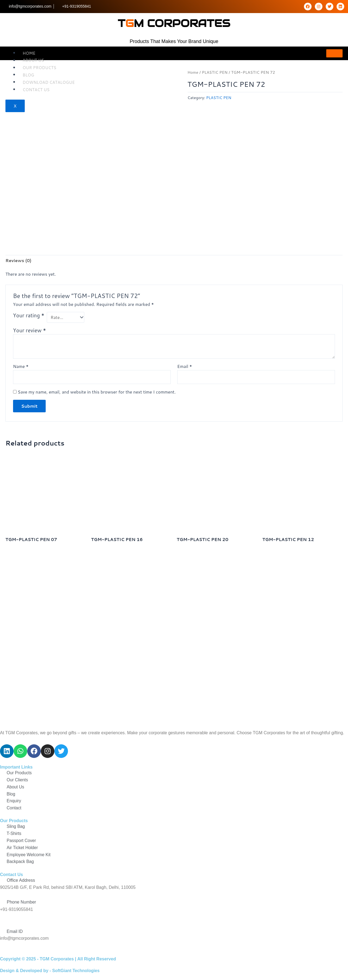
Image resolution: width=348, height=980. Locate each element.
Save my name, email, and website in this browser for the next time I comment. (97, 393)
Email (185, 367)
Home (29, 53)
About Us (33, 60)
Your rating (29, 316)
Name (21, 367)
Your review (30, 331)
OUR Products (39, 68)
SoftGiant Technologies (76, 971)
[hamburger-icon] (334, 53)
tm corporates (174, 23)
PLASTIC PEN (215, 72)
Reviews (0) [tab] (19, 261)
